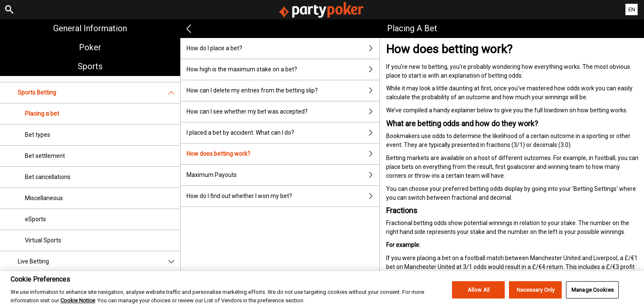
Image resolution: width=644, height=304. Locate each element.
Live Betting (99, 262)
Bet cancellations (48, 177)
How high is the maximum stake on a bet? (283, 69)
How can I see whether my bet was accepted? (283, 112)
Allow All (479, 294)
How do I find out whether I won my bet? (283, 196)
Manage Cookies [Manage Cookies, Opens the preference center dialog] (593, 294)
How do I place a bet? (283, 48)
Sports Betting (99, 93)
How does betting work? (283, 154)
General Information (90, 28)
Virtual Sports (43, 240)
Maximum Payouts (283, 175)
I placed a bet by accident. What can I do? (283, 133)
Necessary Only (536, 294)
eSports (35, 219)
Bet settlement (45, 156)
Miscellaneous (44, 198)
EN (632, 9)
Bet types (38, 135)
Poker (90, 47)
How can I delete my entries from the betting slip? (283, 91)
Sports (90, 66)
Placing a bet (42, 114)
